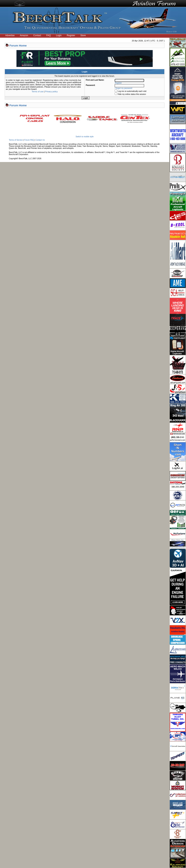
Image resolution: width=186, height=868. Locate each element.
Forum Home (18, 45)
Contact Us (40, 140)
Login (59, 35)
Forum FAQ (29, 140)
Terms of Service (16, 140)
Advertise (10, 35)
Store (83, 35)
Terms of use (38, 92)
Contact (37, 35)
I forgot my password (124, 88)
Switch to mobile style (85, 137)
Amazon (24, 35)
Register (71, 35)
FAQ (48, 35)
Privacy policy (51, 92)
